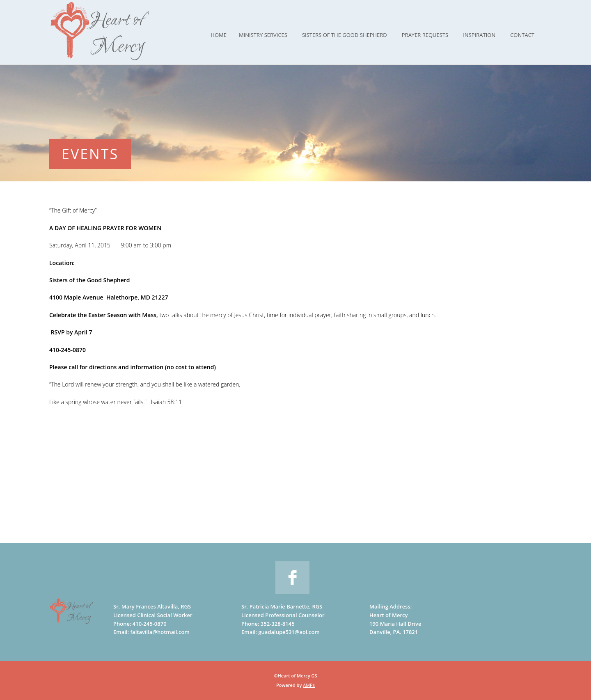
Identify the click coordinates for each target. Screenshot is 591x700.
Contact (522, 35)
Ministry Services (263, 35)
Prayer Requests (425, 35)
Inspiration (479, 35)
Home (219, 35)
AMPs (309, 685)
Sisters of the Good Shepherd (345, 35)
